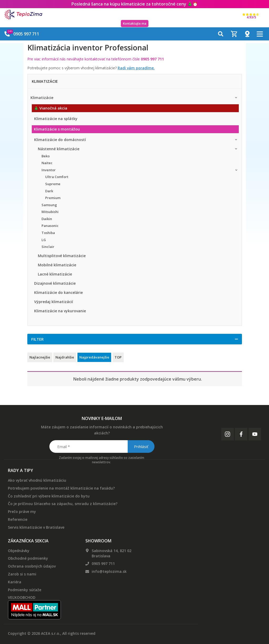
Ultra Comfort (57, 177)
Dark (49, 191)
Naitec (47, 163)
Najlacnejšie (40, 357)
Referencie (18, 519)
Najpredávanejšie (94, 357)
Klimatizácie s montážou (57, 129)
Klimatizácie (42, 98)
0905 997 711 (103, 563)
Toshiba (48, 233)
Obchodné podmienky (28, 558)
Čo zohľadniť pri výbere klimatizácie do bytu (49, 496)
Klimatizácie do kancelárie (58, 292)
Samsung (49, 205)
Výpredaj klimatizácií (54, 302)
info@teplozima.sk (109, 571)
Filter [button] (37, 339)
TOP (118, 357)
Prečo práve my (22, 511)
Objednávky (19, 551)
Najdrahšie (65, 357)
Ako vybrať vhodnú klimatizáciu (37, 480)
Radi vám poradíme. (136, 68)
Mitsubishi (50, 212)
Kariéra (15, 582)
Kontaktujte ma (135, 24)
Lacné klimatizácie (55, 274)
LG (44, 240)
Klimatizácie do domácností (60, 140)
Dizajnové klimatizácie (55, 283)
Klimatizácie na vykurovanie (60, 311)
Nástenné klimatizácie (59, 149)
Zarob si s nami (22, 574)
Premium (53, 198)
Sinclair (48, 247)
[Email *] (102, 446)
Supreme (53, 184)
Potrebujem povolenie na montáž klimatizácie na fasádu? (61, 488)
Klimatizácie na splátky (56, 119)
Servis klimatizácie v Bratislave (36, 527)
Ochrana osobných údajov (32, 566)
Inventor (49, 170)
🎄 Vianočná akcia (51, 108)
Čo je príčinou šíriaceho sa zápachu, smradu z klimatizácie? (63, 504)
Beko (46, 156)
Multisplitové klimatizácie (62, 256)
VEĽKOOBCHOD (22, 597)
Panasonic (50, 226)
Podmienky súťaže (25, 590)
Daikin (47, 219)
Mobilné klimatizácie (57, 265)
